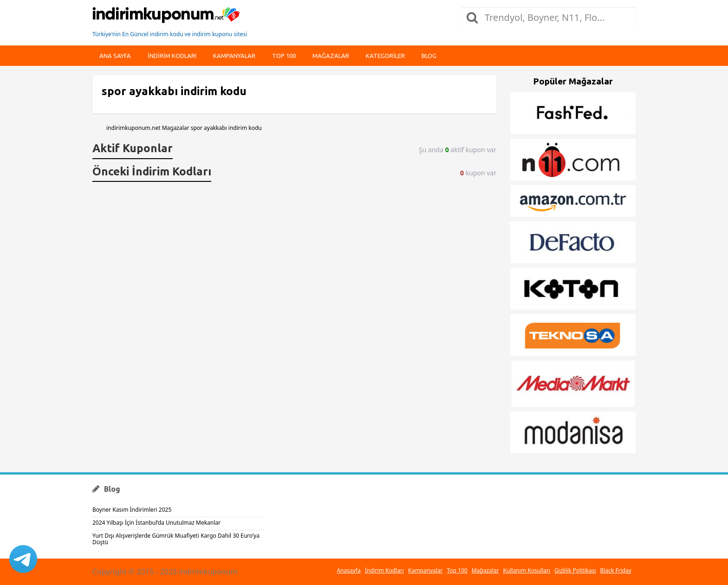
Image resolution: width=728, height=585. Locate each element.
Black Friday (616, 570)
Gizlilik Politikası (575, 570)
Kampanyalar (234, 56)
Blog (429, 56)
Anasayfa (348, 570)
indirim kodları (172, 56)
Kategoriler (385, 56)
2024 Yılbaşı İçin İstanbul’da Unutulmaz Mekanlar (156, 523)
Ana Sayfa (115, 56)
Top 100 (284, 56)
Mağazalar (331, 56)
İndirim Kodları (384, 570)
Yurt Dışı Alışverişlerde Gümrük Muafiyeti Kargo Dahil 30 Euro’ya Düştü (176, 539)
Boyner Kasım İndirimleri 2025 (132, 510)
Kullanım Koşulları (527, 570)
